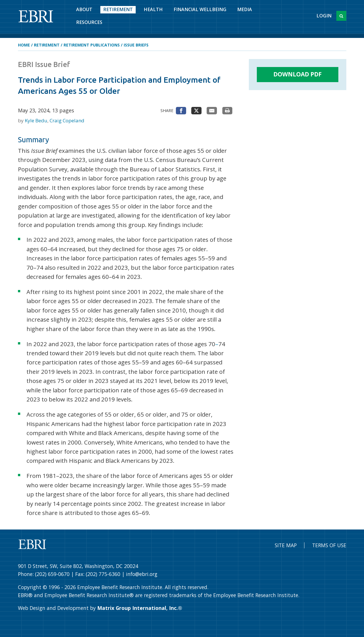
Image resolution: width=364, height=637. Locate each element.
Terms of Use (329, 545)
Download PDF (298, 74)
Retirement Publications (92, 45)
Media (245, 9)
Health (153, 9)
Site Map (286, 545)
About (84, 9)
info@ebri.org (142, 574)
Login (324, 16)
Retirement (118, 9)
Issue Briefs (136, 45)
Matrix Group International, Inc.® (140, 608)
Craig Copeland (67, 120)
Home (24, 45)
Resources (89, 22)
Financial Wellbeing (200, 9)
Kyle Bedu (37, 120)
